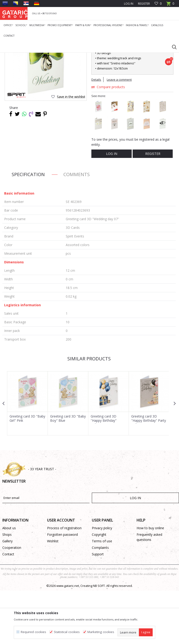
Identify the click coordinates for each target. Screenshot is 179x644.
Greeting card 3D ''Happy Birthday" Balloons (103, 474)
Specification (28, 228)
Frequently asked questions (149, 590)
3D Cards (79, 56)
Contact (8, 607)
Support (98, 607)
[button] (172, 47)
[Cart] (170, 5)
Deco (43, 56)
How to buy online (150, 581)
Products (30, 56)
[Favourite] (158, 4)
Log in (111, 208)
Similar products (89, 412)
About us (9, 581)
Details (96, 134)
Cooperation (12, 601)
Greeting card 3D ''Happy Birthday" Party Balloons (148, 474)
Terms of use (102, 594)
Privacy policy (102, 581)
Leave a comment (119, 134)
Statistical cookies (67, 632)
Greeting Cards (60, 56)
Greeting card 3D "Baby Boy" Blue (63, 472)
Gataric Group (12, 56)
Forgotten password (62, 588)
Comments (77, 228)
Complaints (100, 601)
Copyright (99, 588)
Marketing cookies (101, 632)
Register (144, 4)
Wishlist (53, 594)
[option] (27, 457)
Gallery (7, 594)
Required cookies (33, 632)
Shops (7, 588)
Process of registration (64, 581)
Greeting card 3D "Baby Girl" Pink (22, 472)
